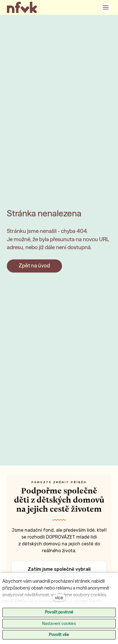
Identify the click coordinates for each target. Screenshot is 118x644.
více (59, 598)
